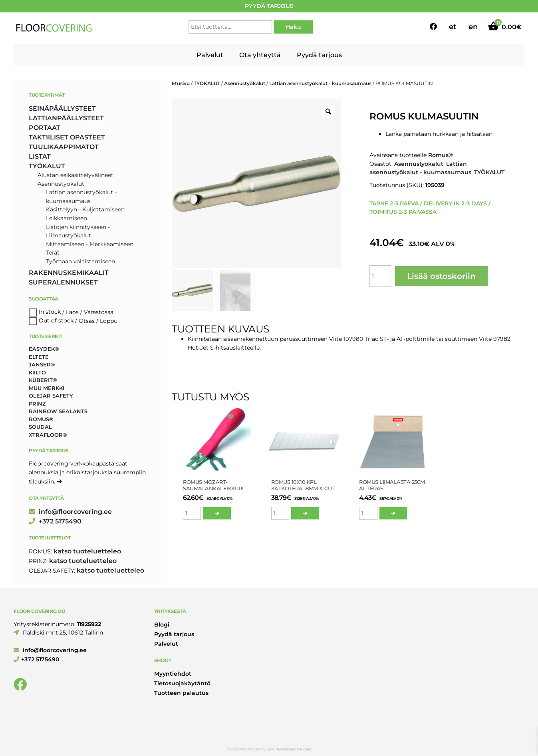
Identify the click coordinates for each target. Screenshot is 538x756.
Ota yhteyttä (260, 55)
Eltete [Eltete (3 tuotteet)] (39, 357)
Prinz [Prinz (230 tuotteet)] (37, 404)
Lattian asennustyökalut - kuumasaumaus (320, 83)
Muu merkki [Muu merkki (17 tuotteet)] (47, 388)
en (473, 27)
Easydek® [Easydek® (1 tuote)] (44, 349)
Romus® (441, 155)
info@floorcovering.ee (70, 512)
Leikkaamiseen (67, 218)
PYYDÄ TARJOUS (269, 6)
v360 (307, 749)
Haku (293, 27)
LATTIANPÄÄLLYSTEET (66, 118)
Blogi (162, 625)
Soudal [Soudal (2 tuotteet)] (40, 427)
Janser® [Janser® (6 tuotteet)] (42, 364)
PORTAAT (45, 128)
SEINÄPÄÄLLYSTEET (62, 108)
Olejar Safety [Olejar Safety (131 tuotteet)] (51, 396)
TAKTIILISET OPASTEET (67, 137)
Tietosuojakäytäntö (182, 683)
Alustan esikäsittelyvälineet (75, 175)
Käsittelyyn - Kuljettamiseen (85, 209)
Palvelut (210, 55)
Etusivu (181, 83)
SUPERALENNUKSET (63, 282)
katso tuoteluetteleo (87, 551)
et (453, 27)
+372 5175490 (55, 521)
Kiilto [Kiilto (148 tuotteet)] (37, 372)
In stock (50, 312)
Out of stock (56, 321)
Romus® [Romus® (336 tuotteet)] (41, 419)
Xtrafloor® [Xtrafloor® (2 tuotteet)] (48, 435)
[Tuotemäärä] (380, 276)
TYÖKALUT (207, 83)
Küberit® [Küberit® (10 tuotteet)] (43, 380)
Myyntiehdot (173, 674)
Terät (53, 253)
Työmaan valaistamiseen (80, 261)
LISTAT (40, 156)
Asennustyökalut (245, 83)
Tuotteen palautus (181, 693)
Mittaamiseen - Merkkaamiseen (90, 244)
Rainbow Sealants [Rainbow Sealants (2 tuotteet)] (58, 411)
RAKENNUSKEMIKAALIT (69, 273)
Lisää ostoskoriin (441, 276)
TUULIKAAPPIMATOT (64, 147)
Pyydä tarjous (319, 55)
